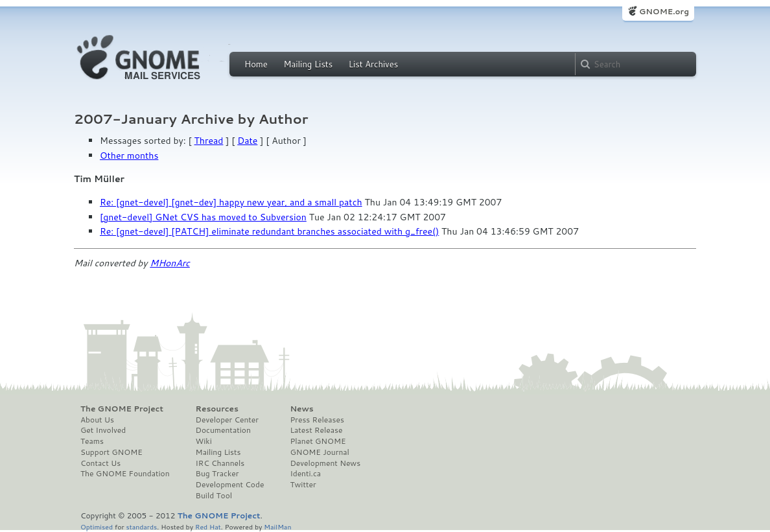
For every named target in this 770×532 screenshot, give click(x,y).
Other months (129, 156)
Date (247, 141)
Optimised (97, 526)
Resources (217, 409)
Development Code (230, 485)
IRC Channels (220, 463)
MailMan (277, 526)
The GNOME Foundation (125, 474)
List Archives (373, 64)
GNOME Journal (320, 452)
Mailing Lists (308, 64)
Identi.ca (305, 474)
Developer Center (227, 420)
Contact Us (100, 463)
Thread (209, 141)
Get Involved (103, 430)
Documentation (223, 430)
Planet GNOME (318, 441)
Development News (325, 463)
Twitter (303, 485)
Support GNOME (111, 452)
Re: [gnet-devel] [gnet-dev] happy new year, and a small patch (231, 202)
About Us (97, 420)
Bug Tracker (217, 474)
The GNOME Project (122, 409)
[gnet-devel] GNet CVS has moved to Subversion (203, 217)
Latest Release (316, 430)
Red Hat (208, 526)
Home (256, 64)
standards (141, 526)
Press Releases (317, 420)
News (301, 409)
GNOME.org (664, 11)
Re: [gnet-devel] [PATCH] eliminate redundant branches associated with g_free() (269, 231)
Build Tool (214, 496)
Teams (92, 441)
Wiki (204, 441)
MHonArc (170, 263)
